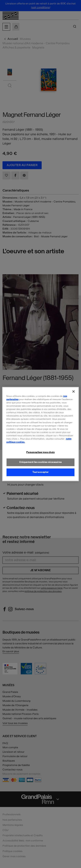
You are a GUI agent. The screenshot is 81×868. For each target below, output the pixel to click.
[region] (41, 434)
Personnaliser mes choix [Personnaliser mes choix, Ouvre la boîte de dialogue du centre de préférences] (40, 452)
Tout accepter (40, 472)
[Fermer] (74, 391)
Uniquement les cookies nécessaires (40, 462)
